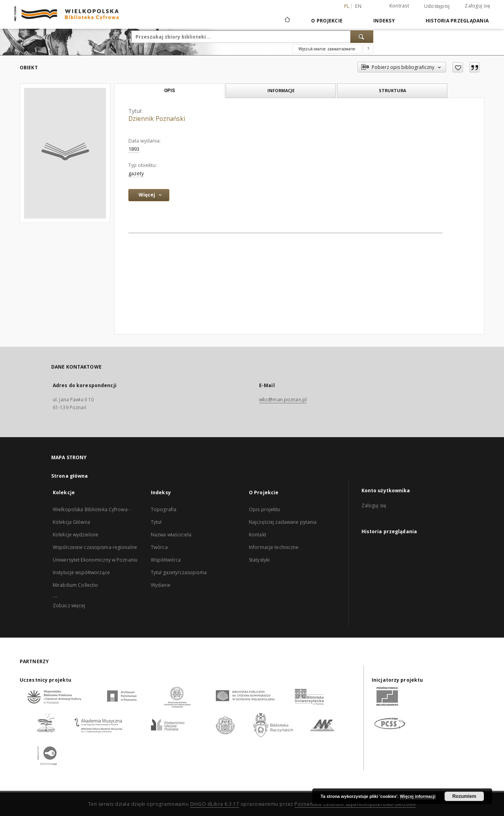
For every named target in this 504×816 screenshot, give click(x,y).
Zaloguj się (477, 6)
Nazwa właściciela (171, 535)
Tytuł (156, 522)
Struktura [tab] (392, 90)
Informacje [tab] (281, 90)
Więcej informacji (418, 796)
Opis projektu (265, 509)
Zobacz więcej (69, 606)
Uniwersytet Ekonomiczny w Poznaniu (95, 560)
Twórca (159, 547)
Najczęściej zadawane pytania (283, 522)
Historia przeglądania (457, 21)
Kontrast (399, 6)
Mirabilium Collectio (75, 585)
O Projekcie (327, 21)
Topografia (164, 509)
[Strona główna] (287, 20)
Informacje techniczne (274, 547)
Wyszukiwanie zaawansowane (327, 49)
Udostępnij (437, 6)
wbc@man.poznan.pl (283, 400)
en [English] (358, 6)
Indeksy (384, 21)
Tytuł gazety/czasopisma (179, 572)
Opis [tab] (170, 91)
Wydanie (161, 585)
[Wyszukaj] (362, 37)
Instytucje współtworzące (81, 572)
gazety (136, 173)
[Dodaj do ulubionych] (458, 67)
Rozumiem (464, 796)
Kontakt (258, 535)
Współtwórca (166, 560)
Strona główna (70, 476)
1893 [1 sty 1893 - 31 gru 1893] (134, 149)
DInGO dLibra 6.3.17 (215, 804)
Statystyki (259, 560)
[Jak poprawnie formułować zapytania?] (368, 49)
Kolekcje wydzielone (76, 535)
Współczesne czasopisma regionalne (95, 547)
